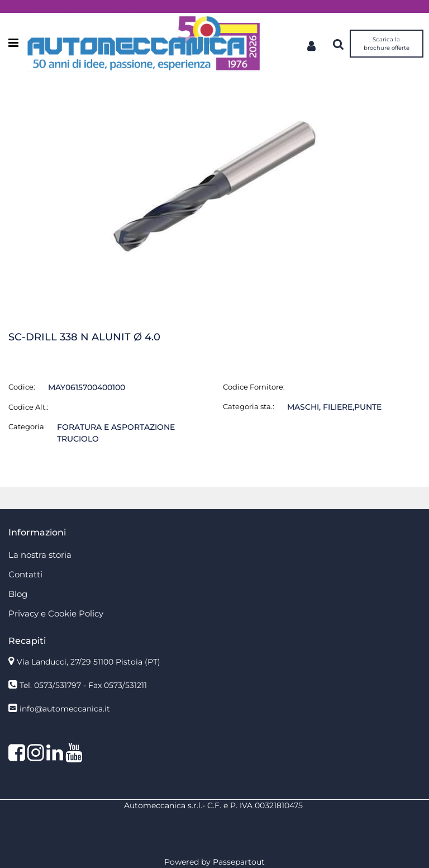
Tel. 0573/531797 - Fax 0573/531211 (83, 685)
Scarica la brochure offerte (387, 44)
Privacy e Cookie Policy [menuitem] (56, 613)
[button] (214, 186)
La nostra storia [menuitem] (40, 555)
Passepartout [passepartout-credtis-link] (239, 862)
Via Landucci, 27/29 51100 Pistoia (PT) (89, 662)
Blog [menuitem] (18, 594)
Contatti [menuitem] (25, 574)
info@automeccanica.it (65, 709)
